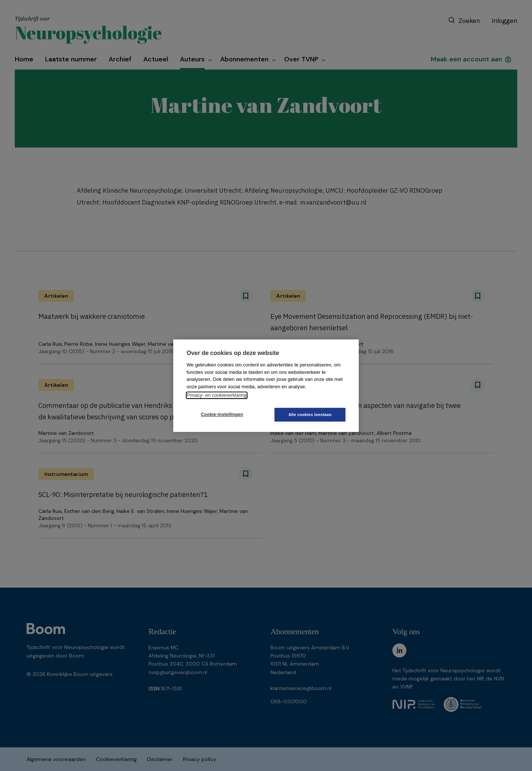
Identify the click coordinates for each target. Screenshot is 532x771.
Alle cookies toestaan (310, 415)
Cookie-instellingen (222, 415)
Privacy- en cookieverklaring (217, 395)
